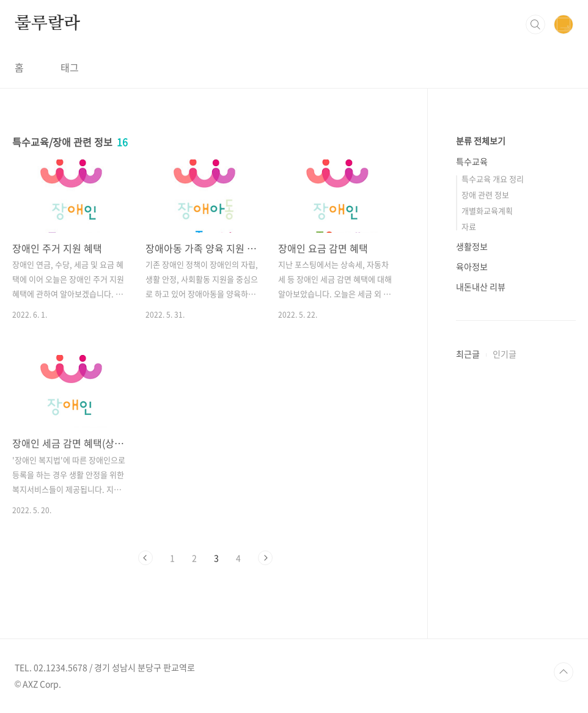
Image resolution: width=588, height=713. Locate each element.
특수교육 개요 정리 (493, 179)
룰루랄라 (47, 24)
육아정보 (472, 266)
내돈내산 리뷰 (481, 287)
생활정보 (472, 246)
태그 (70, 67)
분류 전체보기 (481, 141)
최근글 (468, 354)
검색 (535, 24)
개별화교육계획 (487, 210)
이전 (145, 558)
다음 (265, 558)
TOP (564, 672)
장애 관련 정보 (485, 195)
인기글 (505, 354)
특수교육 (472, 161)
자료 (469, 226)
